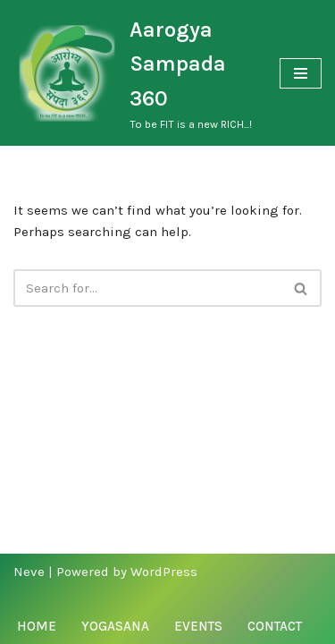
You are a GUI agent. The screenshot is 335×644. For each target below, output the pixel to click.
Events (198, 626)
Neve (29, 572)
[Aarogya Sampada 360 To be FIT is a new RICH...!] (133, 73)
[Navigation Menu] (301, 73)
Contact (275, 626)
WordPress (164, 572)
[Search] (147, 288)
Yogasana (115, 626)
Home (37, 626)
